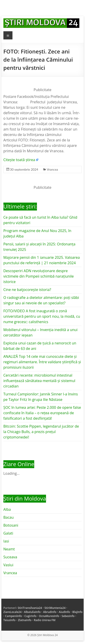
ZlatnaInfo (25, 620)
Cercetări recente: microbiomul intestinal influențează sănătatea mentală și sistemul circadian (39, 381)
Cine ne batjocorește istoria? (27, 290)
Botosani (11, 525)
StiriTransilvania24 (30, 608)
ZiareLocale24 (12, 612)
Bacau (9, 517)
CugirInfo (30, 616)
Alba (7, 509)
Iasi (6, 541)
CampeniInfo (13, 616)
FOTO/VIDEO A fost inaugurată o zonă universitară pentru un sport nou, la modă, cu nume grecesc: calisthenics (42, 316)
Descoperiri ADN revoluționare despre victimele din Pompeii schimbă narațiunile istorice (39, 276)
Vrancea (52, 169)
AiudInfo (64, 612)
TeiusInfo (9, 620)
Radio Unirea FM (45, 620)
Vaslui (8, 565)
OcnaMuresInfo (49, 616)
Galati (8, 533)
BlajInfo (77, 612)
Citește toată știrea (19, 160)
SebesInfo (68, 616)
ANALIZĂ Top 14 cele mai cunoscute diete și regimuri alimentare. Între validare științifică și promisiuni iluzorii (42, 362)
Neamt (9, 549)
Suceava (10, 557)
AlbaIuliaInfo (32, 612)
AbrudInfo (50, 612)
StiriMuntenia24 (55, 608)
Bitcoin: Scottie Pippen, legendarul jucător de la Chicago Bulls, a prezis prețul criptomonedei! (41, 432)
